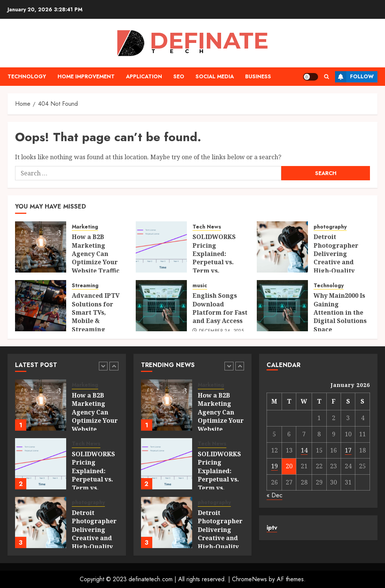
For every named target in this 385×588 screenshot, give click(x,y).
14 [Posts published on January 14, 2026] (304, 450)
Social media (215, 76)
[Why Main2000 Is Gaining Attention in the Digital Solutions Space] (282, 306)
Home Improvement (86, 76)
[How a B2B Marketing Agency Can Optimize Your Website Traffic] (41, 247)
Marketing (85, 227)
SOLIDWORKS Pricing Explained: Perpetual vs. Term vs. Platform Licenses (214, 262)
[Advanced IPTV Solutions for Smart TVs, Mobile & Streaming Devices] (41, 306)
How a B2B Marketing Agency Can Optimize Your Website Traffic (96, 254)
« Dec (274, 495)
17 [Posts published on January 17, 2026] (348, 450)
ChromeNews (249, 579)
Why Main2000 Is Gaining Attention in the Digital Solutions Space (340, 312)
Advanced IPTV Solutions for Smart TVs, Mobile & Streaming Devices (96, 317)
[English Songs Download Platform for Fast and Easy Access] (161, 306)
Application (144, 76)
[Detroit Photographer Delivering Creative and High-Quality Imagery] (282, 247)
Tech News (207, 227)
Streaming (85, 286)
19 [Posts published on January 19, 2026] (274, 466)
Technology (27, 76)
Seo (179, 76)
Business (258, 76)
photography (330, 227)
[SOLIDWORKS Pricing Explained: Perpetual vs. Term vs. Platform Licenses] (161, 247)
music (200, 286)
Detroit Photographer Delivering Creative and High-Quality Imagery (336, 258)
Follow (354, 77)
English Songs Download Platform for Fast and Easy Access (220, 308)
